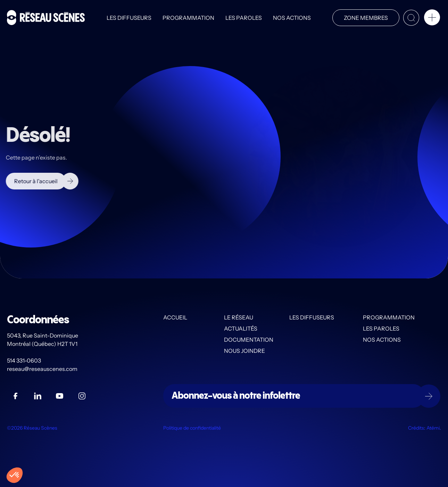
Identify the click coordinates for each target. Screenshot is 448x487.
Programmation (188, 18)
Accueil (175, 317)
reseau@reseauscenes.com (43, 369)
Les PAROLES (244, 18)
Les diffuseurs (129, 18)
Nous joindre (244, 351)
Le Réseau (239, 317)
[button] (432, 19)
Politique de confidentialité (192, 428)
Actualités (241, 328)
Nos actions (292, 18)
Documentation (249, 340)
